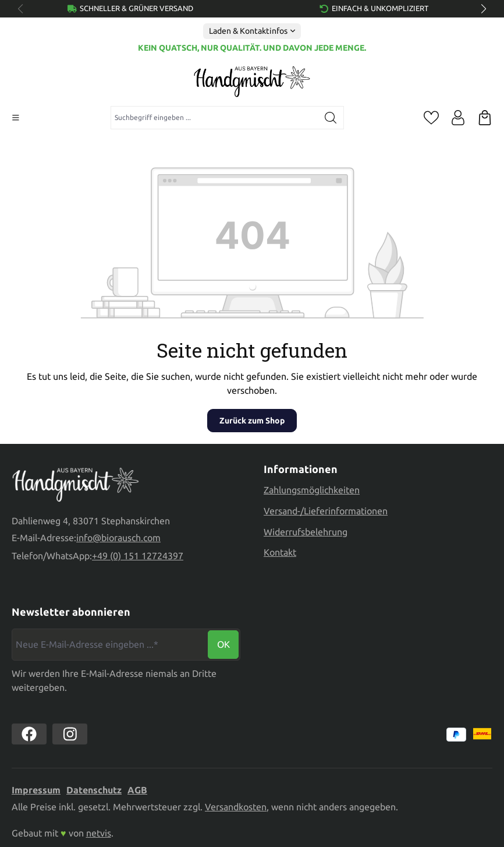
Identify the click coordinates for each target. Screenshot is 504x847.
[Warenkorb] (485, 118)
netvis (99, 833)
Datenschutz (94, 790)
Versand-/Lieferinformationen (326, 511)
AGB (137, 790)
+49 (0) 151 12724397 (138, 556)
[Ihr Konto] (458, 118)
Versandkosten (236, 807)
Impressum (36, 790)
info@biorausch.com (118, 538)
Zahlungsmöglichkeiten (312, 490)
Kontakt (280, 552)
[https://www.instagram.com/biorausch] (70, 734)
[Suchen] (331, 118)
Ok (223, 644)
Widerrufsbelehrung (306, 532)
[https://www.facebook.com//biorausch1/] (29, 734)
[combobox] (214, 118)
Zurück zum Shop (252, 421)
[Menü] (16, 118)
